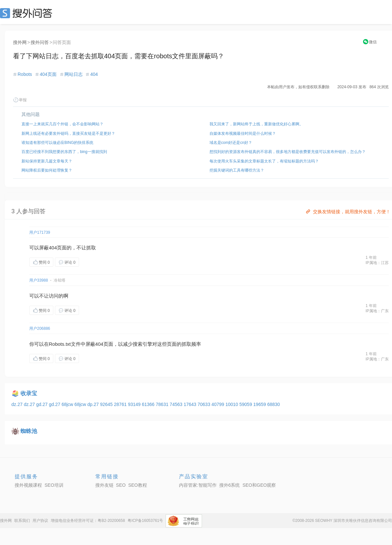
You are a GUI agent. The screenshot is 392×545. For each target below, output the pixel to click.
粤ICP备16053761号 (145, 521)
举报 (20, 100)
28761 (121, 404)
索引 (142, 344)
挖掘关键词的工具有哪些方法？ (237, 170)
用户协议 (40, 521)
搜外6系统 (230, 485)
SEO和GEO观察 (259, 485)
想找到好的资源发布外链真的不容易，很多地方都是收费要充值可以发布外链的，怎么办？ (288, 152)
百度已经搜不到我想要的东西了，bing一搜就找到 (64, 152)
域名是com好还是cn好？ (231, 143)
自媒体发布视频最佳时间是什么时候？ (243, 133)
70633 (204, 404)
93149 (135, 404)
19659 (260, 404)
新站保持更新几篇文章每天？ (47, 161)
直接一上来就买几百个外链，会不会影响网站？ (62, 124)
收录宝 (29, 393)
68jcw (68, 404)
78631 (163, 404)
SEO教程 (138, 485)
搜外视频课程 (28, 485)
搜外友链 (104, 485)
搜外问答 (40, 42)
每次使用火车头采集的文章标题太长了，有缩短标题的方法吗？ (264, 161)
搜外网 (20, 42)
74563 (177, 404)
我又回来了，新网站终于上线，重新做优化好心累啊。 (256, 124)
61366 (149, 404)
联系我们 (22, 521)
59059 (246, 404)
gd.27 (42, 404)
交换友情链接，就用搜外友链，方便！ (348, 212)
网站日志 (74, 74)
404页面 (48, 74)
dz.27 (18, 404)
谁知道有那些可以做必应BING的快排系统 (57, 143)
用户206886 (40, 328)
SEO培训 (54, 485)
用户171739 (40, 232)
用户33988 (39, 280)
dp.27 (94, 404)
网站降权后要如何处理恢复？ (47, 170)
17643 (190, 404)
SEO (28, 13)
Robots (25, 74)
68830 (273, 404)
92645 (107, 404)
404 (94, 74)
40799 (218, 404)
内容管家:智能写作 (198, 485)
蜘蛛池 (29, 431)
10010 (232, 404)
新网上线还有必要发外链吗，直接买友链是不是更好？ (68, 133)
